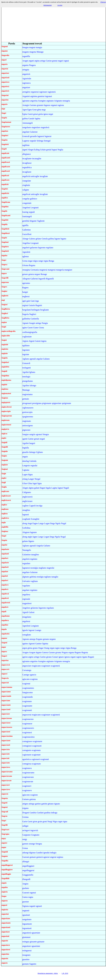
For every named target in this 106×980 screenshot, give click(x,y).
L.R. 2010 (65, 973)
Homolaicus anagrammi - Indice (48, 973)
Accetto (60, 5)
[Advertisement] (54, 24)
